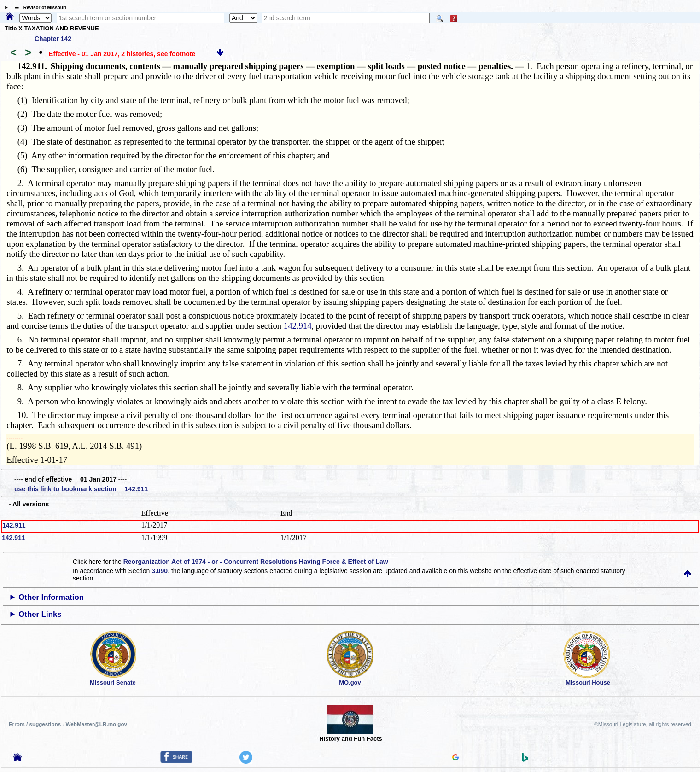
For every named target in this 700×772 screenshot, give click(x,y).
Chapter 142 (53, 39)
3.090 (160, 571)
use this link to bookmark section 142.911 (81, 489)
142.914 (298, 326)
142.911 (14, 525)
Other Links (40, 614)
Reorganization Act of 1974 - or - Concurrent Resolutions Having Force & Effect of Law (256, 562)
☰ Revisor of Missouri (38, 8)
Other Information (51, 597)
